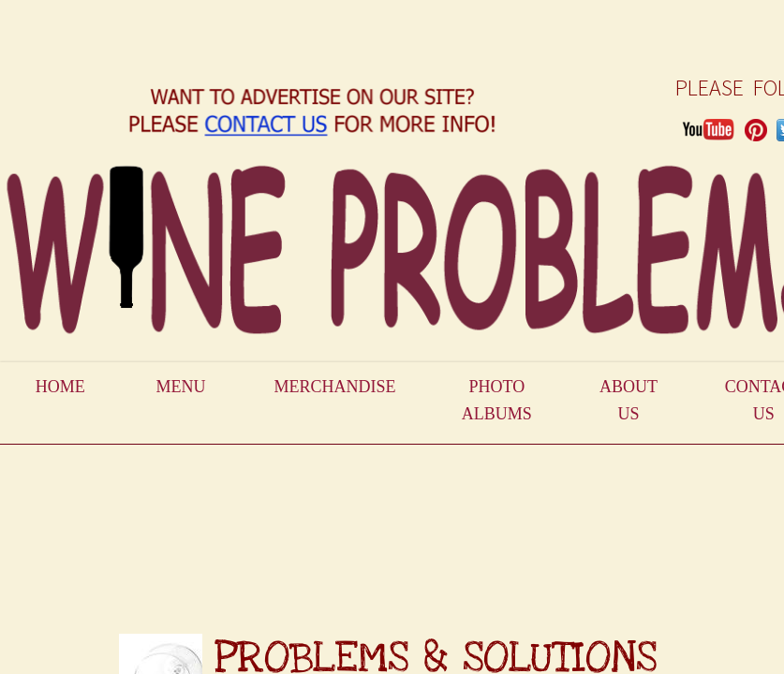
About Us (629, 400)
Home (60, 387)
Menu (181, 387)
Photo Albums (497, 400)
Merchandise (334, 387)
